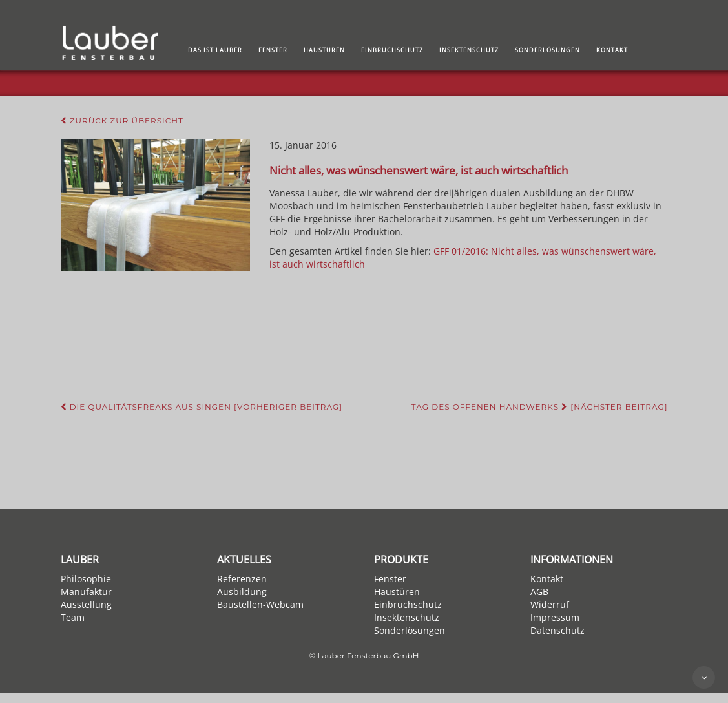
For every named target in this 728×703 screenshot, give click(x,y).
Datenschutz (557, 630)
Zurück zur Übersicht (122, 121)
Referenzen (242, 579)
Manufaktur (86, 592)
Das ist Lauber (215, 50)
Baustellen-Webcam (260, 604)
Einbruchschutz (392, 50)
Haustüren (324, 50)
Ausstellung (86, 604)
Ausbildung (242, 592)
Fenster (273, 50)
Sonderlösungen (547, 50)
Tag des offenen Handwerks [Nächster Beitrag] (540, 407)
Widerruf (550, 604)
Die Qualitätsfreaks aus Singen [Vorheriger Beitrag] (202, 407)
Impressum (555, 617)
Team (73, 617)
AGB (539, 592)
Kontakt (612, 50)
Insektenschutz (469, 50)
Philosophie (86, 579)
